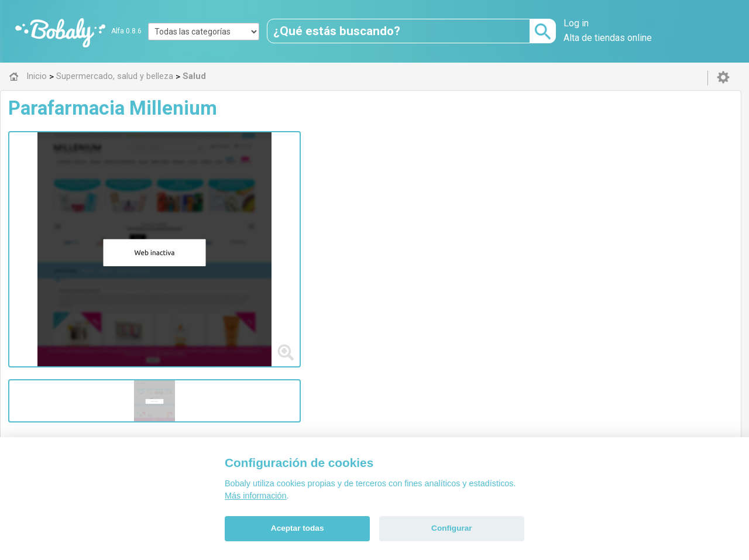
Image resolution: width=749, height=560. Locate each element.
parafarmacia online (467, 178)
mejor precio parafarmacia (302, 189)
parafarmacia (264, 178)
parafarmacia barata (337, 178)
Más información (256, 496)
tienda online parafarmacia (567, 178)
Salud (248, 290)
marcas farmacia (663, 178)
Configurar (451, 528)
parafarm (402, 178)
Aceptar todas (298, 528)
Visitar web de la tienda (260, 233)
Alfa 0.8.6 (126, 31)
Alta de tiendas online (608, 38)
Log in (576, 23)
